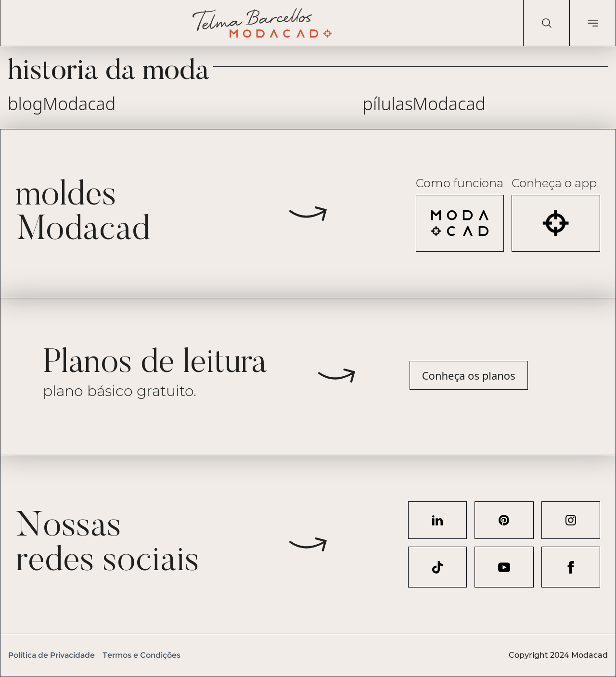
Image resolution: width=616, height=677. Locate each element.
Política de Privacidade (51, 655)
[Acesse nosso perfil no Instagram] (571, 520)
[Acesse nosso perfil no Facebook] (571, 567)
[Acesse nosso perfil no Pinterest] (504, 520)
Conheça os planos (469, 375)
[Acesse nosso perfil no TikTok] (437, 567)
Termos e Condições (141, 655)
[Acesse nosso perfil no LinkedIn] (437, 520)
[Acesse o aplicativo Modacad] (556, 223)
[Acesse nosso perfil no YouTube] (504, 567)
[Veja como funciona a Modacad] (460, 223)
